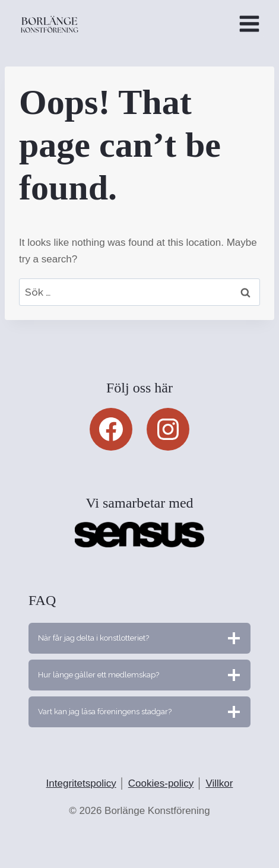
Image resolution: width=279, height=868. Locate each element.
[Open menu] (249, 24)
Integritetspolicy (81, 783)
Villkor (219, 783)
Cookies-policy (161, 783)
